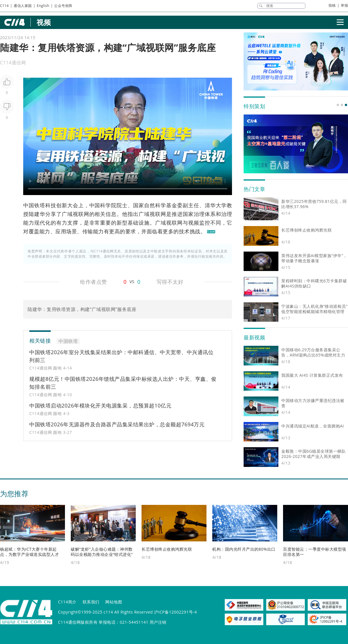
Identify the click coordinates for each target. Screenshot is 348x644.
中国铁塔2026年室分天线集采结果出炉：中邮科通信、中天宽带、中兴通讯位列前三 (121, 356)
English (43, 6)
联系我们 (91, 602)
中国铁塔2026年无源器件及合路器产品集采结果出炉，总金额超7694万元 (117, 424)
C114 (4, 6)
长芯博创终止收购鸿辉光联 (167, 549)
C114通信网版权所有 (78, 622)
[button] (338, 105)
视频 (44, 22)
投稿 (332, 5)
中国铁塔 (34, 205)
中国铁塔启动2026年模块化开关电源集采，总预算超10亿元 (100, 405)
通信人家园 (23, 6)
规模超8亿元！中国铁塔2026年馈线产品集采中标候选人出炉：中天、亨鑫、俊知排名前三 (123, 383)
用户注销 (158, 622)
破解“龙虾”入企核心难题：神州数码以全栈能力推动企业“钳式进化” (102, 552)
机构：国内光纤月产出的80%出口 (244, 549)
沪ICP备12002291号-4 (175, 612)
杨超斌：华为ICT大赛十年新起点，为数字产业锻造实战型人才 (29, 552)
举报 (344, 5)
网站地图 (114, 602)
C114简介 (67, 602)
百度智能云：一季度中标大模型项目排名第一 (315, 552)
